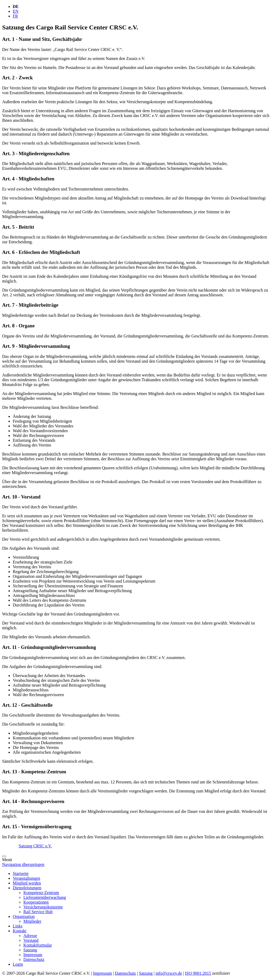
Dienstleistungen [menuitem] (27, 888)
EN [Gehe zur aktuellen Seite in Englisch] (16, 11)
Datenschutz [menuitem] (34, 959)
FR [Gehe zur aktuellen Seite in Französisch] (15, 16)
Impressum (102, 973)
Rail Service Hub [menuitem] (38, 912)
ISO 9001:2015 (198, 973)
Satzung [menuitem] (30, 950)
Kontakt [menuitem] (20, 931)
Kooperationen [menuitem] (36, 902)
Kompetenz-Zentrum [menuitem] (41, 893)
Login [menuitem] (18, 964)
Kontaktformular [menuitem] (38, 945)
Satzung (146, 973)
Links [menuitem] (18, 926)
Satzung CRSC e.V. (35, 846)
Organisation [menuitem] (24, 916)
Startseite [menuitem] (21, 873)
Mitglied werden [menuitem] (27, 883)
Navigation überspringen (23, 864)
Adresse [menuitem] (30, 936)
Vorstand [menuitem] (31, 940)
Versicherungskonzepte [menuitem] (43, 907)
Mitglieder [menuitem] (32, 921)
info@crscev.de (169, 973)
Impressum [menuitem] (33, 955)
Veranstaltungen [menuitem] (26, 878)
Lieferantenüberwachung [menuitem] (45, 897)
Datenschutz (126, 973)
